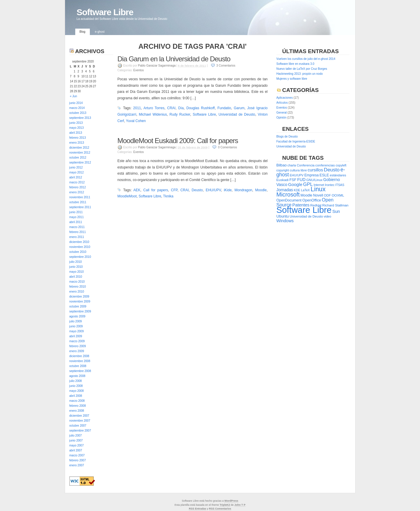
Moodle (261, 190)
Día (181, 108)
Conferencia (306, 165)
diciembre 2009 (79, 297)
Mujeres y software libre (292, 79)
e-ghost (100, 32)
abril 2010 (76, 277)
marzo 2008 (77, 401)
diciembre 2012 (79, 148)
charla (292, 165)
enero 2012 (77, 192)
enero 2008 (77, 411)
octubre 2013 (78, 113)
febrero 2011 (78, 232)
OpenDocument (289, 200)
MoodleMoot (127, 196)
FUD (301, 180)
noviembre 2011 (80, 197)
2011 (137, 108)
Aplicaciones (285, 98)
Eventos (139, 70)
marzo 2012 (77, 182)
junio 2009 (76, 326)
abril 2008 (76, 396)
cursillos (315, 170)
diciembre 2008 (79, 356)
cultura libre (298, 170)
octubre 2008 (78, 366)
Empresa (311, 175)
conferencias (325, 165)
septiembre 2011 (80, 207)
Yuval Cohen (136, 121)
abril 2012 (76, 177)
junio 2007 (76, 440)
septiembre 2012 (80, 162)
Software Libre (105, 12)
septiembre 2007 (80, 431)
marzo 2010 (77, 282)
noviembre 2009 (80, 301)
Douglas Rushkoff (201, 108)
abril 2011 (76, 222)
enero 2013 (77, 143)
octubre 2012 (78, 158)
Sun (336, 211)
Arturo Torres (154, 108)
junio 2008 (76, 386)
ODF (328, 195)
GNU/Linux (314, 180)
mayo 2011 (77, 217)
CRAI (171, 108)
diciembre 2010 (79, 242)
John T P (240, 505)
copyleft (341, 165)
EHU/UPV (213, 190)
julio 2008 (76, 381)
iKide (228, 190)
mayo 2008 (77, 391)
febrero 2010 (78, 287)
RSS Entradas (197, 509)
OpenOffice (312, 200)
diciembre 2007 (79, 416)
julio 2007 (76, 436)
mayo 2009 (77, 331)
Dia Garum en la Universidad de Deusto (174, 59)
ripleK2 (226, 505)
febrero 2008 (78, 406)
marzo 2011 (77, 227)
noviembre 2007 (80, 421)
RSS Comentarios (220, 509)
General (282, 113)
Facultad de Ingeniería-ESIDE (296, 141)
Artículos (282, 103)
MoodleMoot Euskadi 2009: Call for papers (178, 141)
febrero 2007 (78, 460)
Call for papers (156, 190)
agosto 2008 (77, 376)
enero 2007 (77, 465)
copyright (283, 170)
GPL (308, 184)
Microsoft (288, 194)
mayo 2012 (77, 172)
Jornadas (285, 190)
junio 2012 (76, 167)
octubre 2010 (78, 252)
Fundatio (224, 108)
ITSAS (340, 185)
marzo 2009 (77, 341)
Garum (239, 108)
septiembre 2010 (80, 257)
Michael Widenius (153, 114)
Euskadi (283, 180)
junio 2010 (76, 267)
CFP (174, 190)
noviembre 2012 (80, 153)
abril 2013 (76, 133)
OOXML (338, 195)
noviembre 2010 (80, 247)
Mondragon (243, 190)
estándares (338, 175)
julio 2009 (76, 321)
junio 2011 (76, 212)
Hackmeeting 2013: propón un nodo (300, 74)
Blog (83, 32)
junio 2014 (76, 103)
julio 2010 (76, 262)
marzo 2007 (77, 455)
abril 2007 (76, 450)
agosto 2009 (77, 316)
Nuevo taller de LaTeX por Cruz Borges (302, 69)
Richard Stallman (335, 205)
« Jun (73, 96)
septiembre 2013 (80, 118)
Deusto (197, 190)
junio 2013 (76, 123)
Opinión (281, 118)
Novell (318, 195)
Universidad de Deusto (237, 114)
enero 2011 (77, 237)
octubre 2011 (78, 202)
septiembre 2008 (80, 371)
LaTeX (305, 190)
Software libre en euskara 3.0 (295, 64)
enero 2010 (77, 292)
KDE (297, 190)
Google (295, 184)
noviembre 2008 (80, 361)
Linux (318, 189)
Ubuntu (283, 216)
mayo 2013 (77, 128)
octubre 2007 (78, 426)
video (327, 216)
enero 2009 (77, 351)
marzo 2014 (77, 108)
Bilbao (282, 165)
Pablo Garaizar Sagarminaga (157, 66)
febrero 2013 (78, 138)
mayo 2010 (77, 272)
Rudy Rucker (180, 114)
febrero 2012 (78, 187)
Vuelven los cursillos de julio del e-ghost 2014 (306, 59)
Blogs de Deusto (287, 137)
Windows (285, 221)
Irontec (330, 185)
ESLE (324, 175)
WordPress (231, 501)
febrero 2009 (78, 346)
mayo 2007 (77, 445)
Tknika (168, 196)
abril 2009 (76, 336)
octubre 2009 (78, 306)
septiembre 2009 (80, 311)
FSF (293, 180)
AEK (137, 190)
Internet (319, 185)
